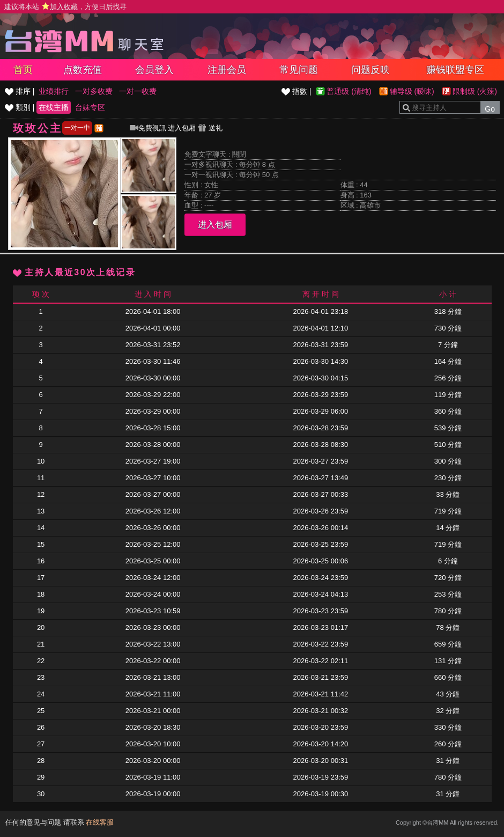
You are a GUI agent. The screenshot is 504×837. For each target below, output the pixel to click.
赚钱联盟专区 (455, 70)
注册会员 (227, 70)
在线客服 (100, 822)
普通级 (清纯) (349, 91)
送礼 (210, 128)
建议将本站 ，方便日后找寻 (65, 7)
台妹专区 (90, 107)
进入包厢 (182, 128)
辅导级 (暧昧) (412, 91)
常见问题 (299, 70)
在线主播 (54, 107)
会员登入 (154, 70)
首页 (23, 70)
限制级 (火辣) (475, 91)
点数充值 (83, 70)
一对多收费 (94, 91)
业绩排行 (54, 91)
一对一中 (77, 128)
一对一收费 (138, 91)
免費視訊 (148, 128)
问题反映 (370, 70)
